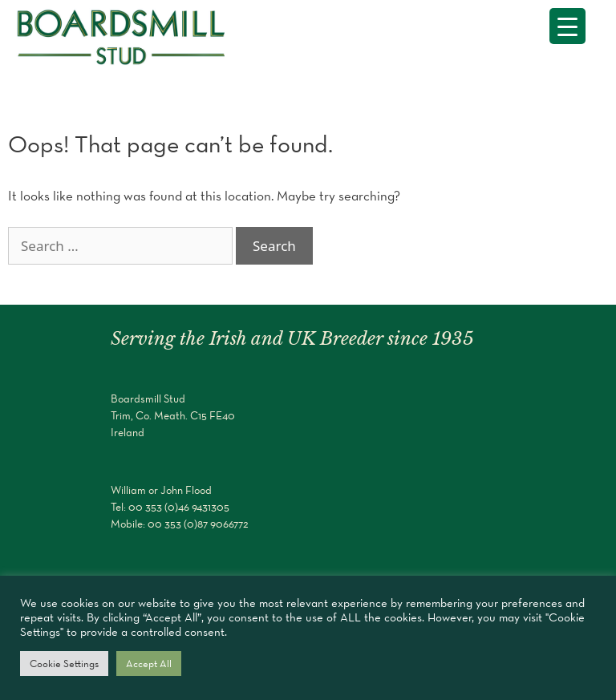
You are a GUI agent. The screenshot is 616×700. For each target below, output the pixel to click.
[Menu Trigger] (567, 26)
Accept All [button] (149, 664)
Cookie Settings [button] (64, 664)
